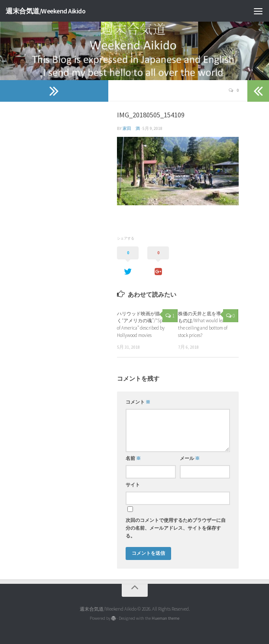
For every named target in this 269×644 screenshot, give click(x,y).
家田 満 (131, 128)
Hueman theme (165, 618)
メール (190, 458)
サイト (133, 485)
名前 (133, 458)
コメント (138, 402)
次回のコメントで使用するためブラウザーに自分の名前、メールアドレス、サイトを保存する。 (176, 528)
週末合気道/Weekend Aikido (45, 11)
